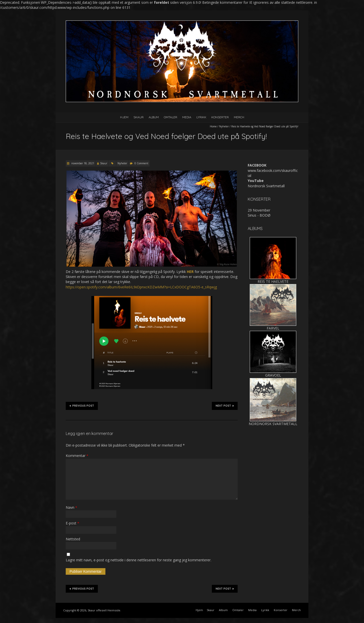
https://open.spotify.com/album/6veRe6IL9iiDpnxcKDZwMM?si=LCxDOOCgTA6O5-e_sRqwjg (141, 287)
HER (190, 272)
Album (154, 117)
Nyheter (224, 126)
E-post (72, 523)
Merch (239, 117)
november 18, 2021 (82, 163)
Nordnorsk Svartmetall (266, 186)
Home (213, 126)
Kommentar (77, 456)
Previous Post (82, 406)
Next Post (225, 406)
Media (187, 117)
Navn (71, 507)
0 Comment (141, 163)
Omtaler (170, 117)
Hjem (124, 117)
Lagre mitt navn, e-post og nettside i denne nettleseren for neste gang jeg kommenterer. (139, 560)
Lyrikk (201, 117)
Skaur (139, 117)
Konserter (220, 117)
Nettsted (73, 539)
